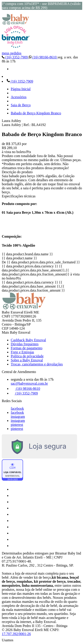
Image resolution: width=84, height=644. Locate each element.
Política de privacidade (27, 356)
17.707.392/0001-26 (16, 634)
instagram (18, 417)
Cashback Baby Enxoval (28, 340)
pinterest (17, 425)
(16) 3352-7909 (15, 57)
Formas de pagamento (27, 348)
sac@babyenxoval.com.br (29, 383)
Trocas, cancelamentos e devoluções (37, 364)
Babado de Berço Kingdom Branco (36, 113)
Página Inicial (21, 89)
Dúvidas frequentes (25, 344)
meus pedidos (12, 53)
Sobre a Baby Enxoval (27, 360)
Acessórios (19, 97)
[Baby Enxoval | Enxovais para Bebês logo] (16, 24)
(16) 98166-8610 (43, 57)
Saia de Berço (21, 105)
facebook (17, 408)
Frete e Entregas (22, 352)
